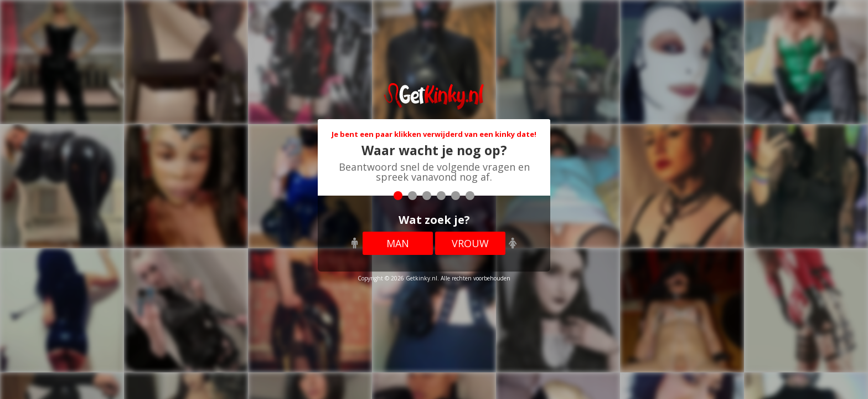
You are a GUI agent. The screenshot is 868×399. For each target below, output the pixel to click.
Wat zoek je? (434, 220)
